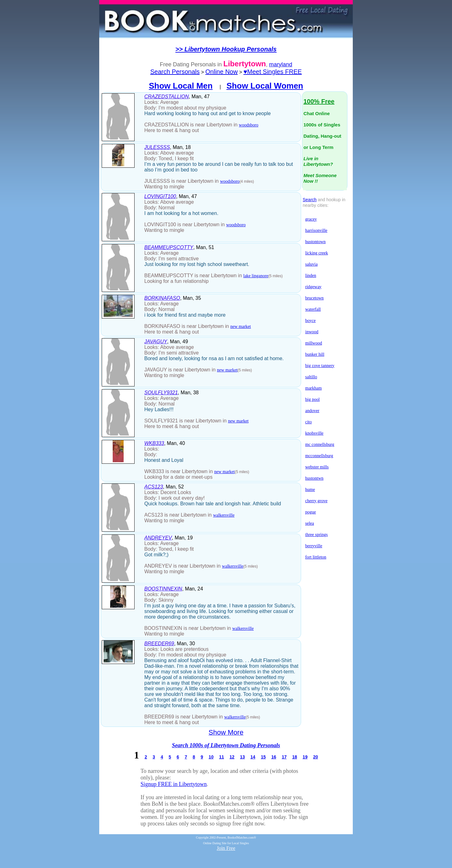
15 (263, 757)
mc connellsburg (320, 444)
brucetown (314, 298)
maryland (281, 64)
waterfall (313, 309)
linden (311, 276)
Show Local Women (265, 86)
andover (312, 411)
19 (305, 757)
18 (295, 757)
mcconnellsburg (319, 456)
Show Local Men (181, 86)
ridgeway (313, 287)
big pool (312, 399)
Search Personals (175, 72)
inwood (312, 332)
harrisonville (316, 230)
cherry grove (316, 501)
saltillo (311, 377)
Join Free (226, 848)
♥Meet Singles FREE (273, 72)
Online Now (221, 72)
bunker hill (315, 354)
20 (316, 757)
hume (310, 490)
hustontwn (314, 478)
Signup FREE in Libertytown (174, 784)
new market (241, 327)
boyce (310, 321)
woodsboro (249, 125)
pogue (311, 512)
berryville (314, 546)
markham (313, 388)
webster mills (317, 467)
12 (232, 757)
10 (211, 757)
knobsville (314, 433)
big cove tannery (320, 366)
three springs (316, 535)
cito (308, 422)
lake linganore (256, 276)
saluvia (311, 264)
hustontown (315, 242)
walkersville (224, 515)
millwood (314, 343)
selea (310, 523)
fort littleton (316, 557)
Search (310, 200)
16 (274, 757)
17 (284, 757)
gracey (311, 219)
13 (243, 757)
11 (222, 757)
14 (253, 757)
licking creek (317, 253)
